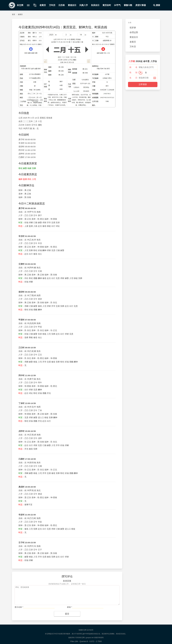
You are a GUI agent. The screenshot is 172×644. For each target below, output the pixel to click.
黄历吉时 (107, 5)
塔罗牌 (133, 28)
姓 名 (133, 67)
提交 (67, 614)
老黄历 (43, 5)
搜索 (156, 5)
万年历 (52, 5)
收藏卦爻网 (83, 630)
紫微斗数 (128, 5)
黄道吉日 (72, 5)
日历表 (62, 5)
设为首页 (90, 630)
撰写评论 (67, 576)
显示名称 (19, 607)
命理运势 (134, 32)
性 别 (133, 72)
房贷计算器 (141, 5)
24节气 (117, 5)
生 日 (133, 78)
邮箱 (70, 607)
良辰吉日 (95, 5)
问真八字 (84, 5)
